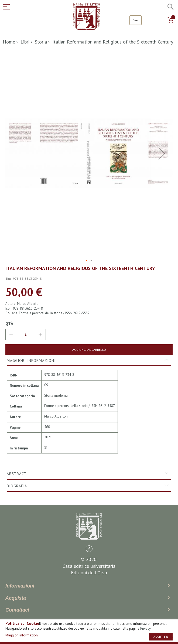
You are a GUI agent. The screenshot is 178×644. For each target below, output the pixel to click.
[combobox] (136, 20)
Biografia (17, 486)
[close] (171, 636)
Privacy (145, 628)
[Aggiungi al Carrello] (89, 350)
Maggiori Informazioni (31, 361)
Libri (25, 42)
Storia (41, 42)
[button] (162, 154)
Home (9, 42)
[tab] (89, 361)
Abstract (17, 474)
